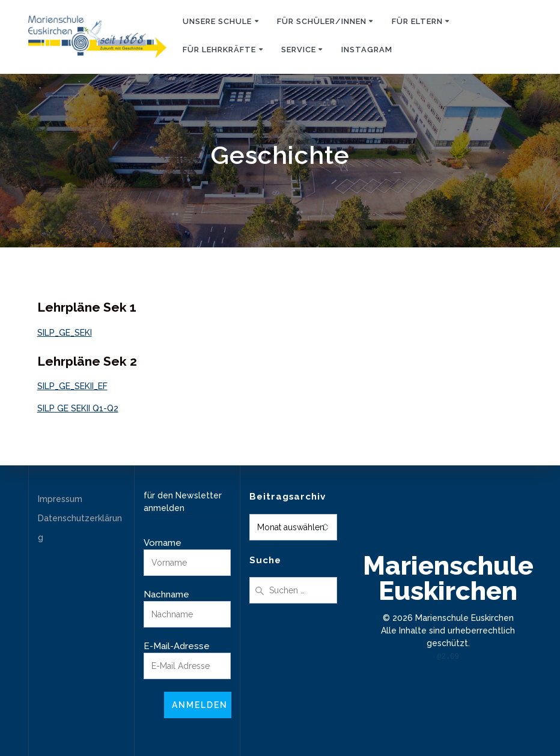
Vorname (163, 543)
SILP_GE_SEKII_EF (72, 386)
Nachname (166, 594)
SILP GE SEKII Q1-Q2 (78, 408)
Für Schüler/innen (322, 21)
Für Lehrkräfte (219, 50)
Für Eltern (417, 21)
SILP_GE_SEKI (65, 333)
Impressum (60, 499)
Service (299, 50)
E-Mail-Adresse (177, 646)
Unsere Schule (217, 21)
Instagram (367, 50)
